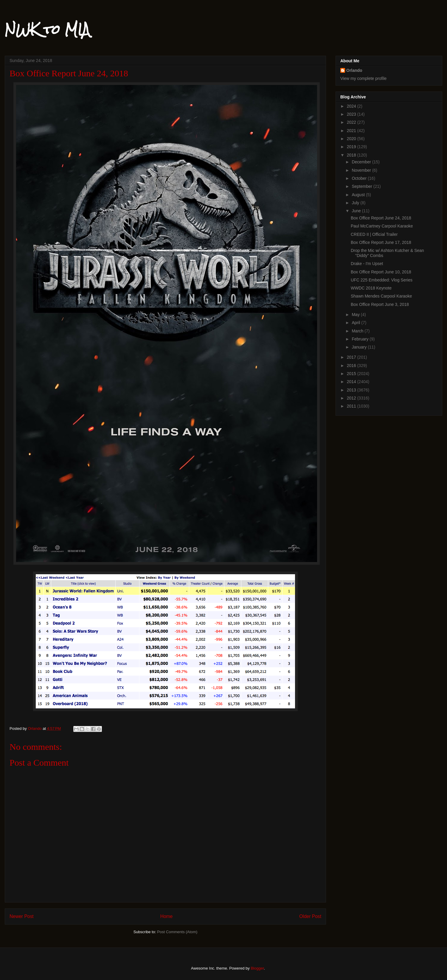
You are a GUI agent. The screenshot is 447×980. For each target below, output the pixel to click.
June (357, 211)
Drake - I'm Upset (367, 264)
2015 (352, 374)
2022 (352, 122)
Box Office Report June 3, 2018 (380, 304)
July (356, 203)
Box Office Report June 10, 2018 (381, 272)
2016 (352, 366)
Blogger (257, 968)
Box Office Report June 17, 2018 (381, 242)
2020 (352, 139)
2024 (352, 106)
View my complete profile (363, 78)
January (360, 347)
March (358, 331)
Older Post (310, 916)
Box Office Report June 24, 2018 (381, 218)
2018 (352, 155)
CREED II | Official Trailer (374, 234)
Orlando (354, 70)
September (362, 186)
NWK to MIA (47, 30)
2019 (352, 147)
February (361, 339)
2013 (352, 390)
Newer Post (22, 916)
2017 (352, 357)
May (356, 315)
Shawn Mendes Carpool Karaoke (381, 296)
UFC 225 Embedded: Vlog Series (382, 280)
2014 (352, 382)
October (360, 178)
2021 (352, 131)
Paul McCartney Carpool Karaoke (382, 226)
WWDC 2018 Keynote (371, 288)
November (362, 170)
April (356, 323)
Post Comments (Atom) (177, 932)
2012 (352, 398)
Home (167, 916)
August (359, 195)
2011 (352, 406)
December (362, 162)
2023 (352, 114)
